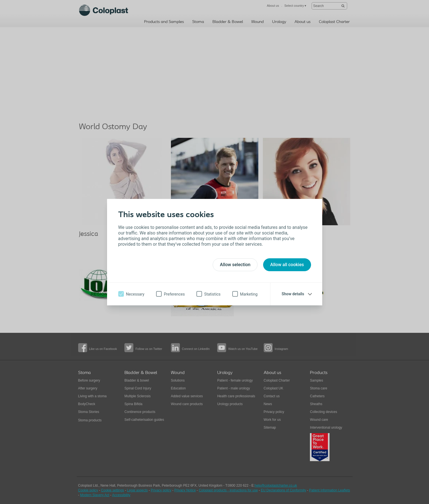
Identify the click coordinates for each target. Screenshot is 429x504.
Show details (293, 294)
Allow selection (235, 265)
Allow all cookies (287, 265)
